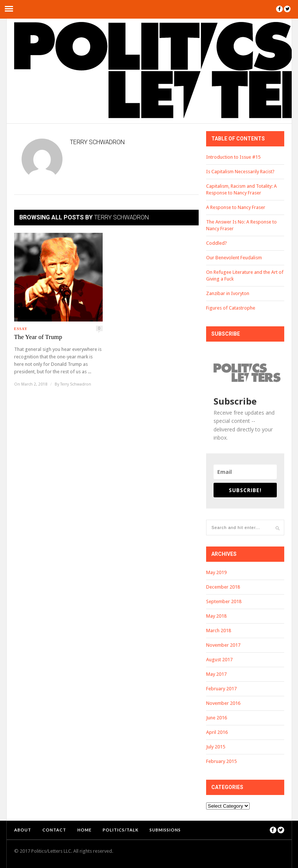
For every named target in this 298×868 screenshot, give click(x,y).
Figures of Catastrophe (231, 308)
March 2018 (219, 631)
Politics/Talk (121, 830)
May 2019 (216, 572)
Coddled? (217, 243)
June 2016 (217, 718)
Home (84, 830)
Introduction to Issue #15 (233, 157)
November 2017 (223, 645)
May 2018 (216, 616)
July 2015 (216, 747)
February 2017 (221, 689)
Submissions (165, 830)
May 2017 (216, 674)
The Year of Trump (38, 337)
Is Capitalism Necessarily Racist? (240, 172)
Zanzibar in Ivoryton (228, 293)
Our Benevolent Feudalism (234, 258)
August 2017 (219, 660)
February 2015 (221, 761)
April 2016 (217, 732)
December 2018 (223, 587)
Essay (21, 329)
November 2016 (223, 703)
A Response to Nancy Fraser (236, 207)
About (23, 830)
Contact (54, 830)
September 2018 (224, 601)
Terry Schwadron (76, 384)
